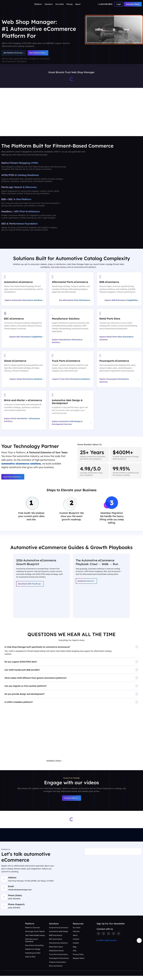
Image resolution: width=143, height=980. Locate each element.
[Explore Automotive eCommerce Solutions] (24, 291)
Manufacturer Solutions (58, 947)
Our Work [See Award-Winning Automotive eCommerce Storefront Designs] (86, 127)
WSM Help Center (108, 945)
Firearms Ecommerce (58, 966)
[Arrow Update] (139, 945)
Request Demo (79, 962)
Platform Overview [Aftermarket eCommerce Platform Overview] (35, 127)
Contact (76, 943)
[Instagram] (109, 938)
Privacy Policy (78, 959)
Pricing (69, 4)
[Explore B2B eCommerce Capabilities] (119, 291)
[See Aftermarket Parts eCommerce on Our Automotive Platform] (72, 291)
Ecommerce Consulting (34, 949)
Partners (76, 936)
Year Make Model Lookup (35, 939)
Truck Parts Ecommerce (58, 959)
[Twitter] (104, 938)
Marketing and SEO (33, 957)
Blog (75, 951)
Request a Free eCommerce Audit (85, 765)
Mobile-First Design (33, 953)
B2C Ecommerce (56, 943)
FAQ (75, 955)
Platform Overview (33, 932)
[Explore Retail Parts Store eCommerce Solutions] (119, 330)
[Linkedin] (114, 938)
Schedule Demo (133, 4)
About (78, 4)
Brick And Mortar (56, 970)
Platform (38, 4)
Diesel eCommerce (57, 955)
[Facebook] (98, 938)
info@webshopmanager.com (20, 894)
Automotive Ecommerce (59, 932)
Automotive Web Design (59, 936)
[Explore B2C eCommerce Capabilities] (24, 330)
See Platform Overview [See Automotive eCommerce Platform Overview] (14, 53)
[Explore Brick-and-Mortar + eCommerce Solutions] (24, 413)
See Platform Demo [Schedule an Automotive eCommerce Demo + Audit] (40, 53)
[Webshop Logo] (12, 4)
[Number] (105, 4)
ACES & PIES (30, 961)
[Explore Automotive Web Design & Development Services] (72, 413)
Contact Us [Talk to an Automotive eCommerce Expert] (133, 127)
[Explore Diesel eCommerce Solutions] (24, 372)
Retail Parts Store (56, 951)
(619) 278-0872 (14, 903)
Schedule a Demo (54, 765)
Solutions (49, 4)
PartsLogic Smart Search (35, 936)
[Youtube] (119, 938)
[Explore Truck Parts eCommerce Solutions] (72, 372)
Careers (76, 947)
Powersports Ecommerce (59, 962)
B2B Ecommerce (56, 939)
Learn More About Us (13, 480)
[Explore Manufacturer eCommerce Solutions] (72, 330)
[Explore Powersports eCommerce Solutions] (119, 372)
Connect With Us (71, 802)
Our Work (60, 4)
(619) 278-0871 (14, 912)
